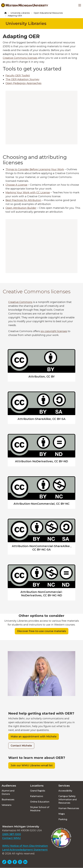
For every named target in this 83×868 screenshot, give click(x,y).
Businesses (8, 800)
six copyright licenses (54, 331)
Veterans (7, 805)
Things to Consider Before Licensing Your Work (35, 169)
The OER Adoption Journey (22, 79)
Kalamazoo (37, 796)
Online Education (40, 802)
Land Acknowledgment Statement (25, 850)
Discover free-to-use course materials (42, 631)
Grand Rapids (38, 791)
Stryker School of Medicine (40, 809)
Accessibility (65, 791)
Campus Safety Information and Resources (68, 800)
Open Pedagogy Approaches (23, 83)
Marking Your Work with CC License (28, 193)
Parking (63, 819)
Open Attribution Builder (21, 208)
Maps (62, 814)
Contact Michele (21, 746)
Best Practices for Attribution (23, 200)
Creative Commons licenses (20, 58)
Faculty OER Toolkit (18, 76)
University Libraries (20, 13)
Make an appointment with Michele (34, 737)
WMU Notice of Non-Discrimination (25, 846)
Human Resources (69, 808)
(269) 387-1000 (12, 834)
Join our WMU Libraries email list (32, 765)
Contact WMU (11, 838)
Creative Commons (20, 302)
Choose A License (16, 185)
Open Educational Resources (48, 13)
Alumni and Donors (8, 792)
